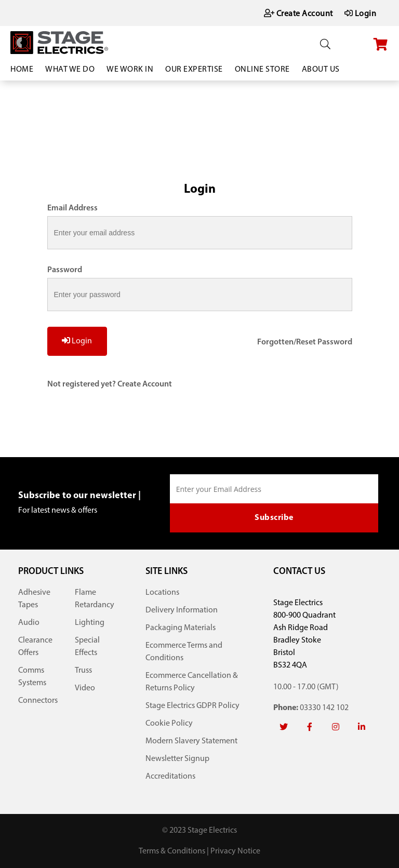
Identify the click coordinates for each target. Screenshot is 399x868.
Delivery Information (182, 610)
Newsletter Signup (177, 759)
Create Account (145, 384)
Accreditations (170, 777)
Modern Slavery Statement (191, 741)
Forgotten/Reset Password (305, 342)
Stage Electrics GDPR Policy (192, 706)
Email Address (72, 208)
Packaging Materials (181, 628)
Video (85, 688)
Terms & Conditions (172, 851)
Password (65, 270)
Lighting (90, 623)
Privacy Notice (235, 851)
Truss (83, 671)
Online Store (262, 70)
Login (77, 341)
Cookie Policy (169, 724)
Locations (162, 593)
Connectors (38, 701)
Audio (29, 623)
